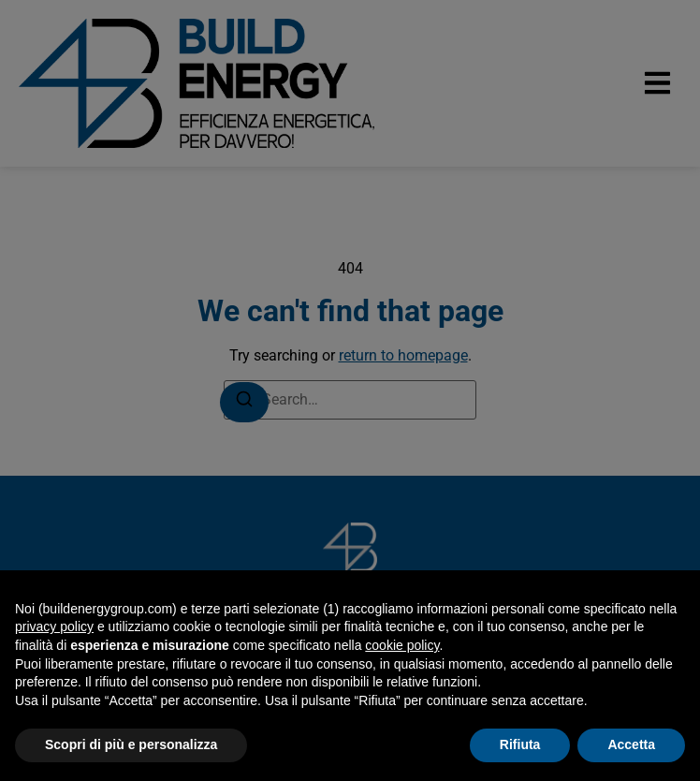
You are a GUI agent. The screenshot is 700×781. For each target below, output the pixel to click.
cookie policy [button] (402, 645)
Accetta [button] (631, 744)
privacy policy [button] (54, 626)
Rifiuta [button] (520, 744)
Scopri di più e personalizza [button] (131, 744)
